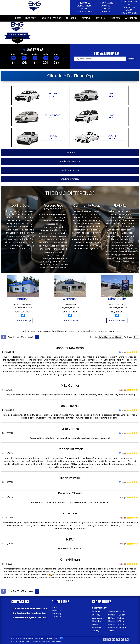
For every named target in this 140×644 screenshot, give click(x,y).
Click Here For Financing (70, 76)
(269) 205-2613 (117, 312)
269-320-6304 (130, 13)
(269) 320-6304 (23, 312)
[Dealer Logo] (35, 7)
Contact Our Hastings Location (29, 613)
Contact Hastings (23, 321)
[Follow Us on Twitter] (109, 639)
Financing (56, 613)
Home (54, 608)
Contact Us (57, 616)
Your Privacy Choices (54, 638)
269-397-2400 (108, 12)
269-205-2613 (85, 12)
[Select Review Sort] (111, 337)
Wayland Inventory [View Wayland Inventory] (70, 179)
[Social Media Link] (122, 639)
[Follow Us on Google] (118, 639)
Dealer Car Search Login (19, 638)
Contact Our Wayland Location (29, 618)
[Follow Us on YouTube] (114, 639)
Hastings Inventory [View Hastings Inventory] (70, 170)
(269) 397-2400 (70, 312)
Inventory (56, 611)
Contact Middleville (117, 321)
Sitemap (42, 638)
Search (131, 59)
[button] (37, 33)
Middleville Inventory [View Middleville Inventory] (70, 161)
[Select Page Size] (136, 337)
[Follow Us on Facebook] (105, 639)
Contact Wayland (70, 321)
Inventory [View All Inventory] (70, 152)
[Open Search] (100, 59)
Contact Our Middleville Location (30, 608)
